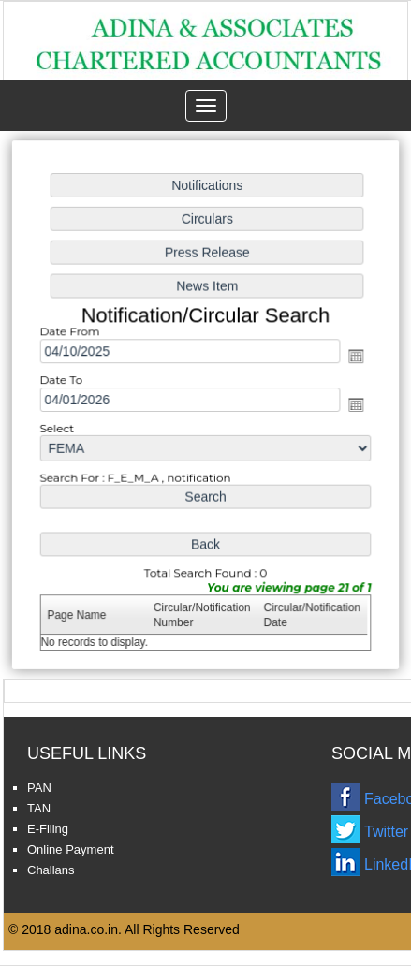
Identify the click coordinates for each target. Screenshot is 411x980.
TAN (39, 808)
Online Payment (71, 849)
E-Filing (48, 829)
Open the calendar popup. (354, 358)
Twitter (386, 832)
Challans (51, 870)
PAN (39, 788)
